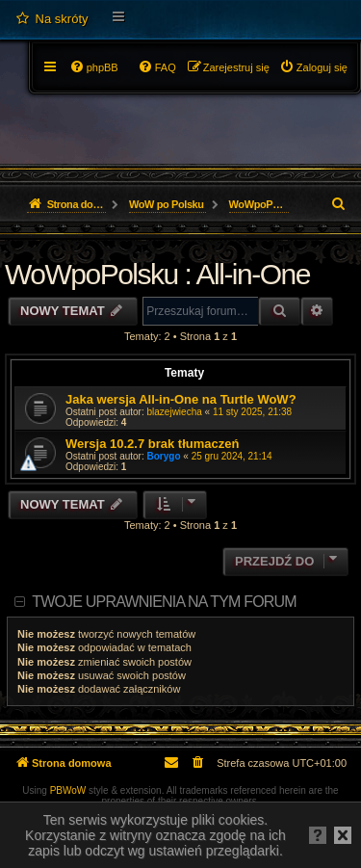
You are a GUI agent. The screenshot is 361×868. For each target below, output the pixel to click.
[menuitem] (52, 19)
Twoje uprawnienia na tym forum (164, 602)
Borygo (164, 456)
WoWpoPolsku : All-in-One (157, 274)
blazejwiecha (175, 412)
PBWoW (68, 790)
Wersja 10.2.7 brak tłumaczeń (152, 444)
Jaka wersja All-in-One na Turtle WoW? (181, 399)
